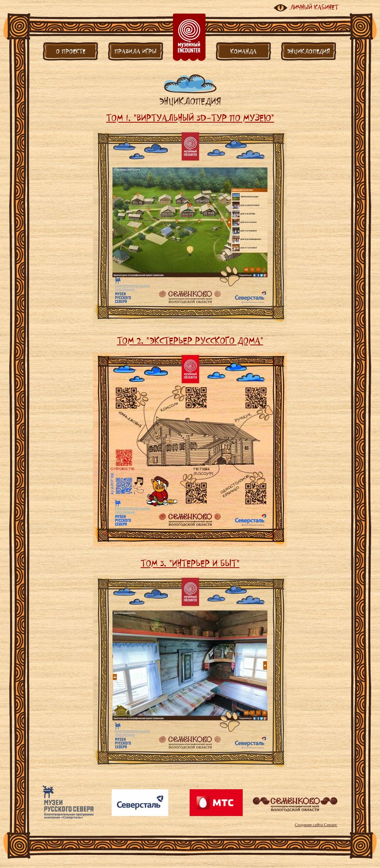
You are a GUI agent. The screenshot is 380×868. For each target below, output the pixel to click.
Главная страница (189, 37)
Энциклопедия (308, 51)
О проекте (71, 51)
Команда (244, 51)
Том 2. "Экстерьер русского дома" (190, 340)
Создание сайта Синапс (316, 825)
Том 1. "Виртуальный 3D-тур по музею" (190, 118)
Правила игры (136, 51)
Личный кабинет (314, 7)
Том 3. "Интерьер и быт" (190, 563)
